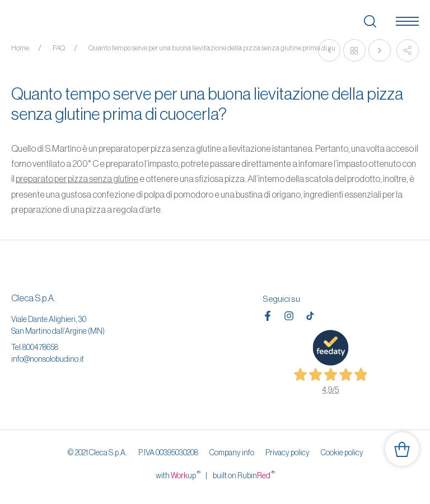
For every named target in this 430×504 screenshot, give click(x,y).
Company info (232, 452)
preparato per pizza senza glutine (77, 179)
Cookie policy (342, 452)
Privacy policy (288, 452)
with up (178, 475)
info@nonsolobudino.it (48, 359)
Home (20, 48)
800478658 (40, 347)
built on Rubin (244, 475)
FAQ (59, 48)
